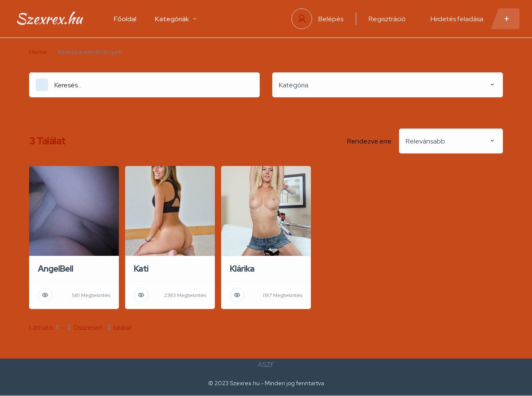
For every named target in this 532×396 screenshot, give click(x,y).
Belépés (331, 19)
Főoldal (125, 19)
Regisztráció (387, 19)
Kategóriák (176, 19)
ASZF (266, 365)
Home (38, 52)
